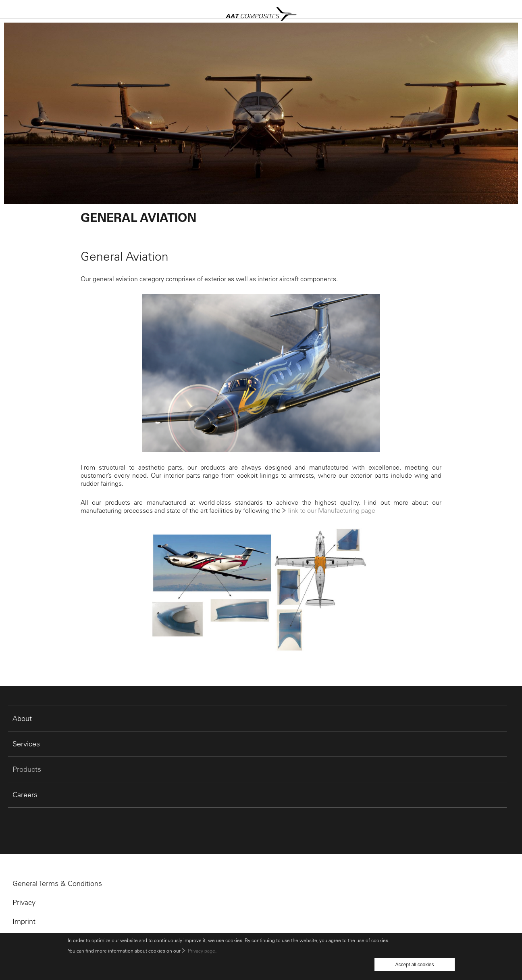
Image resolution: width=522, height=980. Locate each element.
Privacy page (202, 951)
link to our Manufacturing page (332, 510)
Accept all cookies (414, 965)
